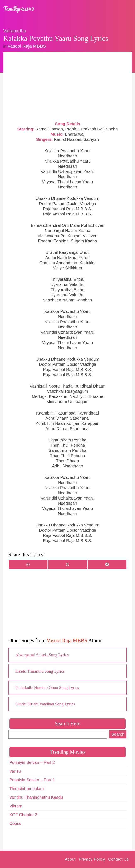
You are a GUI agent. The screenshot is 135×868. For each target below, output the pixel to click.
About (70, 859)
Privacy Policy (92, 859)
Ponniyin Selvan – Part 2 (32, 762)
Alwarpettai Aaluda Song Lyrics (42, 655)
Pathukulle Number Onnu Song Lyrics (47, 688)
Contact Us (119, 859)
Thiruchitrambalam (27, 789)
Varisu (15, 771)
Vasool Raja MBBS (27, 46)
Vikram (16, 806)
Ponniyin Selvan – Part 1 (32, 780)
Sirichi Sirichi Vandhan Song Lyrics (45, 704)
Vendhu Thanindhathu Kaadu (36, 797)
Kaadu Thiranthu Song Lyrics (40, 671)
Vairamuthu (15, 31)
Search (118, 734)
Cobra (15, 823)
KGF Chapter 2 (23, 815)
